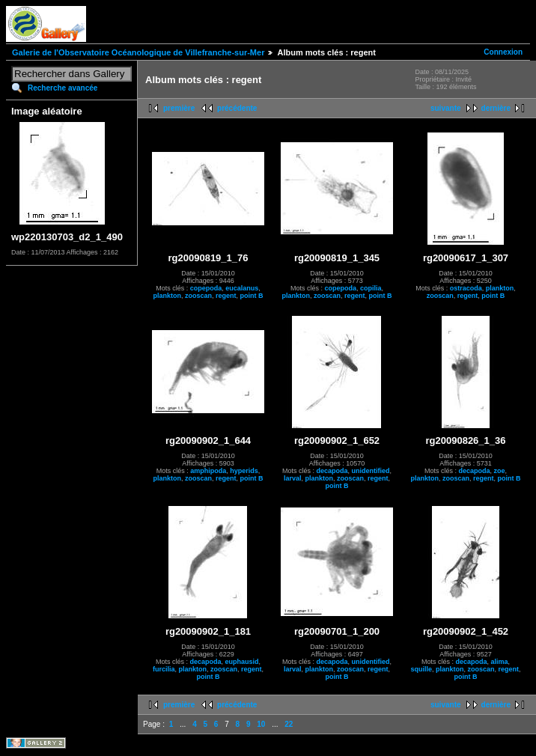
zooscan (198, 296)
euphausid (242, 662)
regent (226, 296)
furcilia (164, 669)
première (179, 108)
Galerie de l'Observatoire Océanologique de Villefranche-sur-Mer (138, 52)
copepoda (206, 288)
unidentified (371, 471)
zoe (500, 471)
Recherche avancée (63, 88)
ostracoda (466, 288)
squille (421, 669)
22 (289, 724)
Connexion (503, 52)
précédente (237, 108)
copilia (371, 288)
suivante (446, 108)
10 (261, 724)
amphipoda (208, 471)
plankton (167, 296)
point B (252, 296)
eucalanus (242, 288)
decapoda (332, 471)
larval (293, 478)
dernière (496, 108)
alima (500, 662)
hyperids (244, 471)
